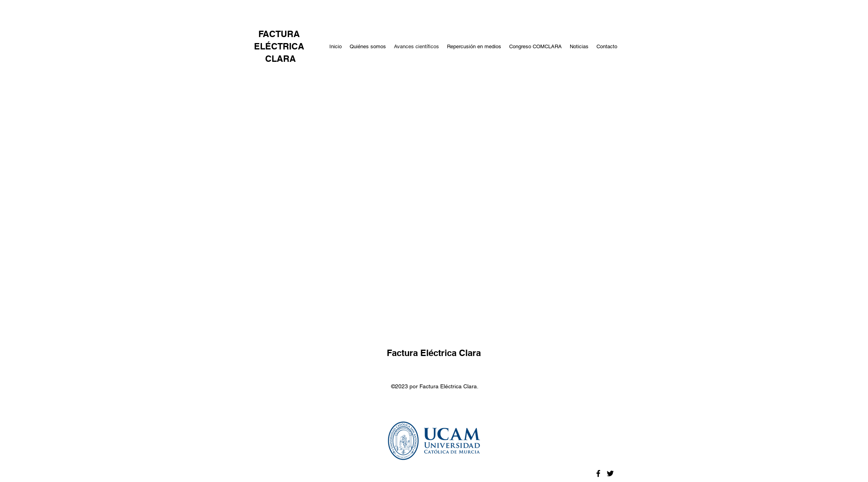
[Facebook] (598, 473)
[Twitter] (610, 473)
